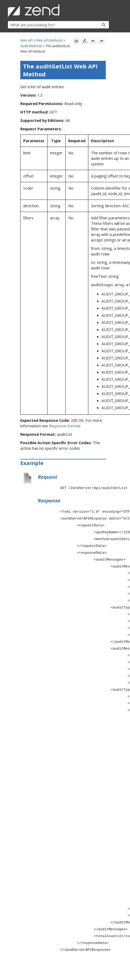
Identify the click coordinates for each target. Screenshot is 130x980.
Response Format (65, 426)
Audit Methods (31, 46)
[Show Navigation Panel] (106, 11)
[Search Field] (58, 25)
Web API (27, 40)
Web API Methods (49, 40)
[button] (92, 25)
